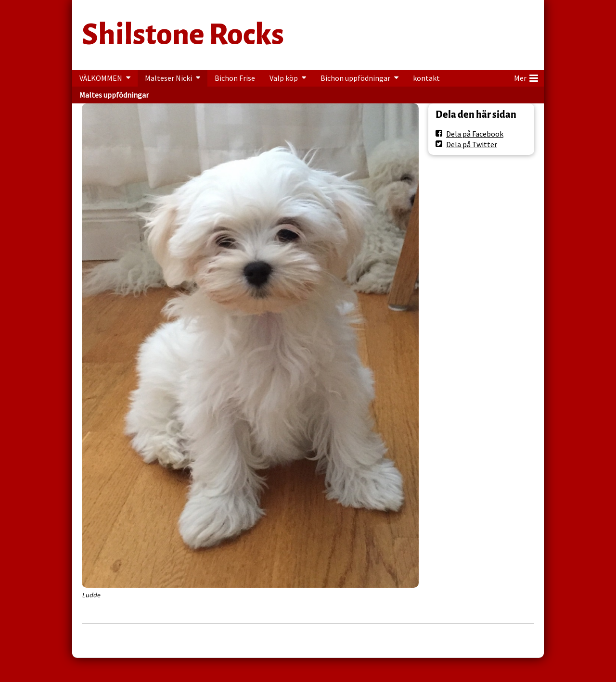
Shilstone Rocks (183, 35)
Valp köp (284, 78)
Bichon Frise (235, 78)
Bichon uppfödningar (355, 78)
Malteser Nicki (168, 78)
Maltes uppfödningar (114, 95)
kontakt (426, 78)
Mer (526, 76)
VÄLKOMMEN (101, 78)
